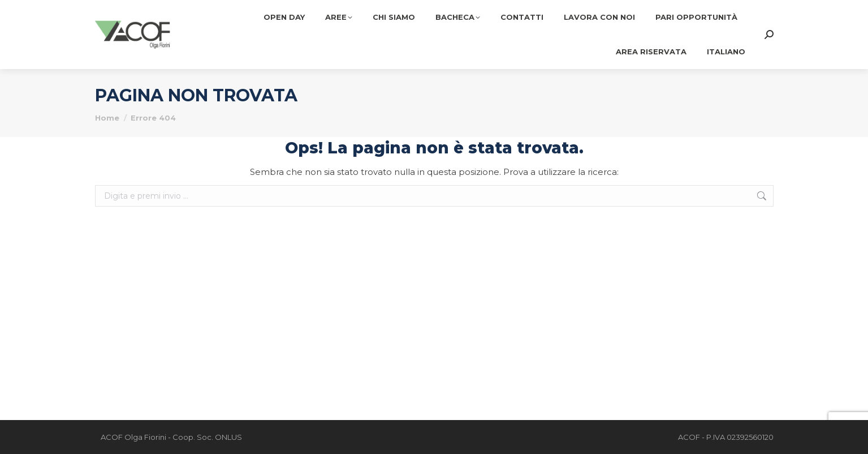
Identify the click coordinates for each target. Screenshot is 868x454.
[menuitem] (726, 52)
